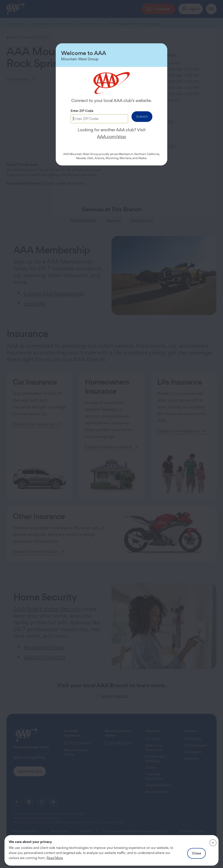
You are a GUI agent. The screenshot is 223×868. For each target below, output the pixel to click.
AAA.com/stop (111, 137)
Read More (55, 858)
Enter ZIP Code (82, 111)
